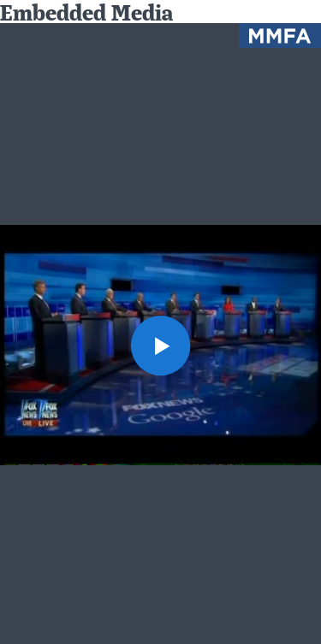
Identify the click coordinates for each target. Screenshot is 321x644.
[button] (161, 346)
